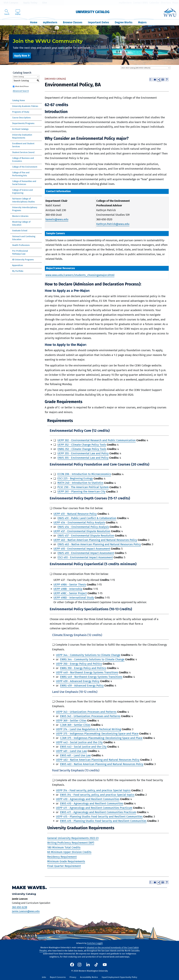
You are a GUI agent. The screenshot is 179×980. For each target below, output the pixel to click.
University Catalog (93, 12)
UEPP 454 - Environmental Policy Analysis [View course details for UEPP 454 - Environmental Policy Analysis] (79, 523)
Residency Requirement (62, 857)
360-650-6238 (20, 907)
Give (43, 3)
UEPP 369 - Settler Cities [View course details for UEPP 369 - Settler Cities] (71, 721)
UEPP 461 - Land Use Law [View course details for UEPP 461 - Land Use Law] (71, 751)
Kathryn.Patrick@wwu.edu (113, 224)
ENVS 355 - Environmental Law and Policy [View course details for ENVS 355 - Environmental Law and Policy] (83, 458)
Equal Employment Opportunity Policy (119, 977)
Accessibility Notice (89, 977)
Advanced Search (21, 91)
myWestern (125, 3)
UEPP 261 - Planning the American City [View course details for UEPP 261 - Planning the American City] (81, 492)
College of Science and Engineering (22, 191)
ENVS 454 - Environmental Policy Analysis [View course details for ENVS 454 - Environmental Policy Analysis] (83, 527)
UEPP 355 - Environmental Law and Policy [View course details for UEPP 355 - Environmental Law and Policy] (83, 453)
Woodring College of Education (21, 223)
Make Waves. (29, 888)
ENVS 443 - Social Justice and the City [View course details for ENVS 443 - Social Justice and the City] (83, 747)
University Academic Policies (25, 106)
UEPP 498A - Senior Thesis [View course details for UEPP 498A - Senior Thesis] (70, 585)
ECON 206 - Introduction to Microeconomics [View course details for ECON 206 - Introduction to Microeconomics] (84, 474)
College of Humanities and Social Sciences (24, 183)
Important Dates (98, 22)
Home (34, 22)
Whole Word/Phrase (22, 86)
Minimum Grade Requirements (66, 861)
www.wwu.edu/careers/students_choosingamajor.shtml (80, 275)
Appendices (18, 265)
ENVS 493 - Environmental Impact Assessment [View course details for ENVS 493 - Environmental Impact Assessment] (86, 553)
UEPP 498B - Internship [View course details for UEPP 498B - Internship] (68, 589)
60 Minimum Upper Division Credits (69, 852)
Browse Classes (73, 22)
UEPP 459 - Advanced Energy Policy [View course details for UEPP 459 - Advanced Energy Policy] (78, 681)
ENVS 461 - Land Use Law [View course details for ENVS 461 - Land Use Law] (75, 755)
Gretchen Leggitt (95, 943)
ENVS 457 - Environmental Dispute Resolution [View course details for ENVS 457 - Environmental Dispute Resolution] (86, 536)
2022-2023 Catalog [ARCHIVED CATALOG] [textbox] (136, 68)
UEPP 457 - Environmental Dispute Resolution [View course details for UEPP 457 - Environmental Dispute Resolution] (82, 531)
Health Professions (21, 245)
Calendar (154, 3)
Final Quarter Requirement (64, 866)
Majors (142, 22)
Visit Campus (9, 3)
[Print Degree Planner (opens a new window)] (151, 79)
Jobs (44, 977)
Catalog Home (19, 100)
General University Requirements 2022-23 (73, 838)
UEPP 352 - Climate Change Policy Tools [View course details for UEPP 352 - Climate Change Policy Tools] (82, 445)
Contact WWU (141, 3)
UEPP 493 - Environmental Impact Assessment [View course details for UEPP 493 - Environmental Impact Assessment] (82, 549)
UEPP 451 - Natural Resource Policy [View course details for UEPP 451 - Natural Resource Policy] (75, 514)
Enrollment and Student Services (23, 145)
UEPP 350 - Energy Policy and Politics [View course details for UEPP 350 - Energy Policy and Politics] (79, 664)
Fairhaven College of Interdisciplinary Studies (23, 200)
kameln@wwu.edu (57, 219)
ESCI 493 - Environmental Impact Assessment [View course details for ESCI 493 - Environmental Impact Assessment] (85, 557)
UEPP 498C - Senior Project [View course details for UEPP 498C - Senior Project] (70, 593)
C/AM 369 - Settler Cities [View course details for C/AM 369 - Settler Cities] (75, 725)
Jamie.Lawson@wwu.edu (26, 911)
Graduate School (20, 231)
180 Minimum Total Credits (64, 847)
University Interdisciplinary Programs (25, 209)
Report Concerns (58, 977)
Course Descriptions (21, 118)
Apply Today (28, 3)
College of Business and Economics (23, 160)
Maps (175, 3)
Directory (166, 3)
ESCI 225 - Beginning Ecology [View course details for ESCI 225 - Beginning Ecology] (75, 479)
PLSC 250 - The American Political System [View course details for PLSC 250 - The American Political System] (83, 487)
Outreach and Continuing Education (24, 238)
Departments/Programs (23, 123)
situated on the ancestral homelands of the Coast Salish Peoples (89, 949)
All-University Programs (23, 260)
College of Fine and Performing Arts (21, 174)
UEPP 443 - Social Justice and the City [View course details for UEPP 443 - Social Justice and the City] (79, 742)
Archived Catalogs (20, 129)
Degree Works (124, 22)
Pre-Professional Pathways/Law (20, 252)
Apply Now (21, 56)
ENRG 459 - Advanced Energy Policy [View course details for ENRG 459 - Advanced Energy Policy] (82, 686)
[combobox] (145, 68)
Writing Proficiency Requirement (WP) (71, 843)
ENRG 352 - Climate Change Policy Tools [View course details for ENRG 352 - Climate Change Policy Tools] (82, 449)
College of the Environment (25, 167)
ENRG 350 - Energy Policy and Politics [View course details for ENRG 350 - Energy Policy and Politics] (83, 668)
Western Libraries (20, 216)
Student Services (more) (23, 152)
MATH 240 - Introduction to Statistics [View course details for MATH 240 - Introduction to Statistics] (80, 483)
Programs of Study (21, 112)
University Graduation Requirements (22, 136)
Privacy (73, 977)
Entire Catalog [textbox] (19, 77)
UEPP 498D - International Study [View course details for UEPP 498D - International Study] (74, 598)
